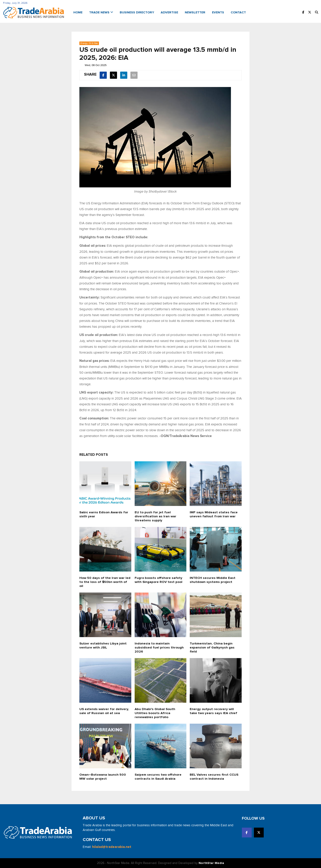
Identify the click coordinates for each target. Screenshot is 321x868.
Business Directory (137, 12)
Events (218, 12)
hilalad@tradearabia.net (112, 847)
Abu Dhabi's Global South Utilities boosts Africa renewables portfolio (155, 713)
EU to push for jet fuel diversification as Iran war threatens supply (155, 516)
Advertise (169, 12)
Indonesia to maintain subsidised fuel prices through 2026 (159, 647)
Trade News (101, 12)
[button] (317, 13)
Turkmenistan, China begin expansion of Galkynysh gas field (212, 647)
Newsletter (195, 12)
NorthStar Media (211, 863)
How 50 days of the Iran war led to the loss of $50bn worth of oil (105, 582)
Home (78, 12)
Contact (238, 12)
